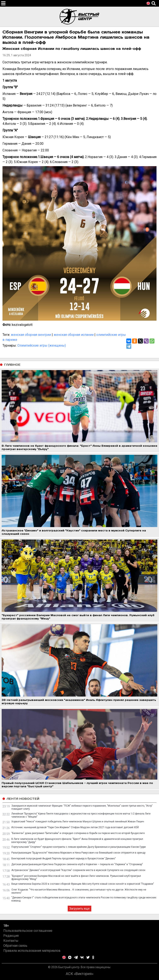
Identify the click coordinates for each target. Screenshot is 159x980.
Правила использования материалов (32, 951)
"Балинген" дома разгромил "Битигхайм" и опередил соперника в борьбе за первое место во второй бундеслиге (78, 833)
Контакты (11, 941)
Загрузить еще (79, 909)
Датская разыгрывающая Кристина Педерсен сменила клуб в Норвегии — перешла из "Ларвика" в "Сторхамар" (77, 864)
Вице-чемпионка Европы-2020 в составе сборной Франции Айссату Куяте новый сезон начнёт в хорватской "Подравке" (83, 884)
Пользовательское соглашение (28, 931)
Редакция (11, 936)
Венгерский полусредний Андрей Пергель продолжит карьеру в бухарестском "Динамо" (64, 859)
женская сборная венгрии (31, 335)
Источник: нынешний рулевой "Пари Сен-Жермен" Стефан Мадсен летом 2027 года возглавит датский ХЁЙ (75, 827)
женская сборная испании (74, 335)
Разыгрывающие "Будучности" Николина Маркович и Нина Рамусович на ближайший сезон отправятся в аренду (78, 853)
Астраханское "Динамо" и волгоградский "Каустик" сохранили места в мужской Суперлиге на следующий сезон (78, 870)
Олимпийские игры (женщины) (42, 345)
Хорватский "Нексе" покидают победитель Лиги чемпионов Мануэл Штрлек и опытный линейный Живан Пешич (78, 822)
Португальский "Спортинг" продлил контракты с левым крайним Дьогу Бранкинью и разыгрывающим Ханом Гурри (79, 847)
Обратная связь (15, 946)
